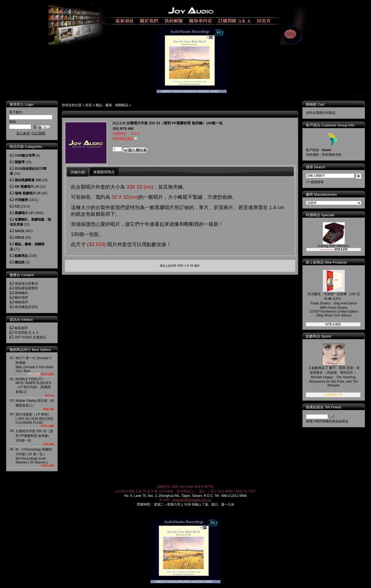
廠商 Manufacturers (321, 194)
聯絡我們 (21, 302)
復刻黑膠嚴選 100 (28, 180)
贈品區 (20, 262)
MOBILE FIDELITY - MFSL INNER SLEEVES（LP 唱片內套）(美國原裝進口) (33, 385)
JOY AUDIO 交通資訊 (30, 337)
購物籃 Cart (315, 104)
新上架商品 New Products (326, 262)
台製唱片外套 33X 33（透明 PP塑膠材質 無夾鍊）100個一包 (34, 436)
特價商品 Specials (320, 215)
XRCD (19, 238)
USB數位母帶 (25, 155)
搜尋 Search (316, 167)
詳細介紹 (78, 172)
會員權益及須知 (26, 307)
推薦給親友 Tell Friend (324, 407)
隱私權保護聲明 (26, 288)
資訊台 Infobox (21, 320)
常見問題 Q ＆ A (26, 333)
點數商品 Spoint (318, 336)
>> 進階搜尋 (315, 182)
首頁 (88, 105)
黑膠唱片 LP (24, 213)
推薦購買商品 (104, 172)
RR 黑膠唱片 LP (27, 187)
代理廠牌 (21, 200)
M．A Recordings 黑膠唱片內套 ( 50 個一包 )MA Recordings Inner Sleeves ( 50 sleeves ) (34, 456)
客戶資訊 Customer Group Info (330, 125)
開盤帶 (20, 162)
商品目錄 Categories (26, 147)
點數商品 (21, 256)
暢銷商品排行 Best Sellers (30, 350)
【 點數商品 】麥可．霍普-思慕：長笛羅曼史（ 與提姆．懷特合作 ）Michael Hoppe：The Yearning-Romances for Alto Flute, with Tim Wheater (334, 377)
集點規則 (21, 328)
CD (17, 206)
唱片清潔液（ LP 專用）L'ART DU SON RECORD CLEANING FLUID (34, 419)
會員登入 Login (21, 104)
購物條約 (21, 293)
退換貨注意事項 (26, 284)
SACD (19, 231)
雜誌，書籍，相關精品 (112, 105)
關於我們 (21, 298)
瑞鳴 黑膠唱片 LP (28, 193)
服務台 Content (22, 275)
